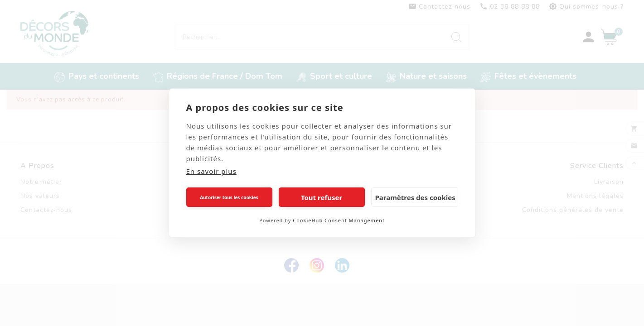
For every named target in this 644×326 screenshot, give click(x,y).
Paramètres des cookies (415, 197)
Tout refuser (322, 197)
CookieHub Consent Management (339, 220)
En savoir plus (211, 171)
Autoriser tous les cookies (229, 197)
